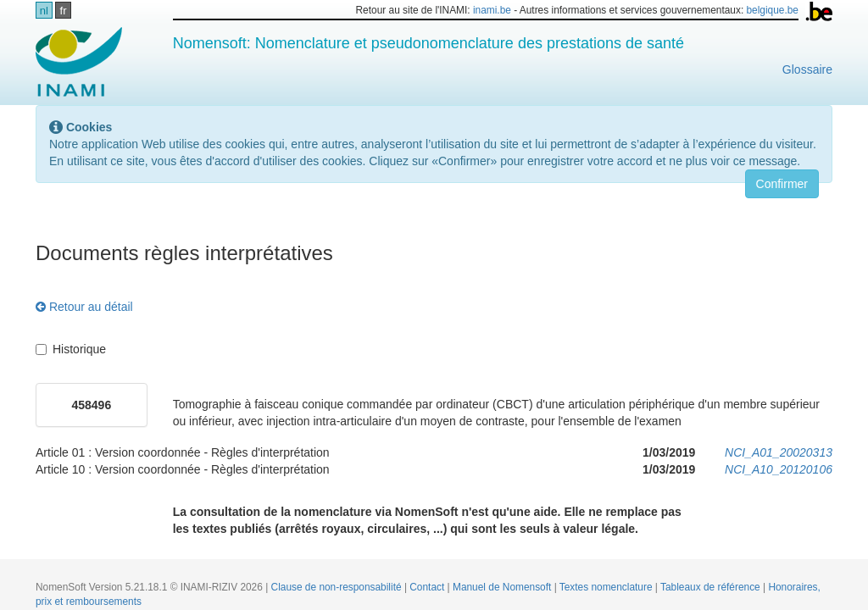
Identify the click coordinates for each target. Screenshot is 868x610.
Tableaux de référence (712, 587)
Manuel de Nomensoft (504, 587)
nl (44, 11)
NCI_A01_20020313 (779, 452)
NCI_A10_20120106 (779, 469)
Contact (428, 587)
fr (64, 11)
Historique (71, 349)
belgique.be (772, 10)
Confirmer (782, 184)
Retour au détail (84, 307)
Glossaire (807, 69)
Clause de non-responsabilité (338, 587)
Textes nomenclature (607, 587)
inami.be (492, 10)
